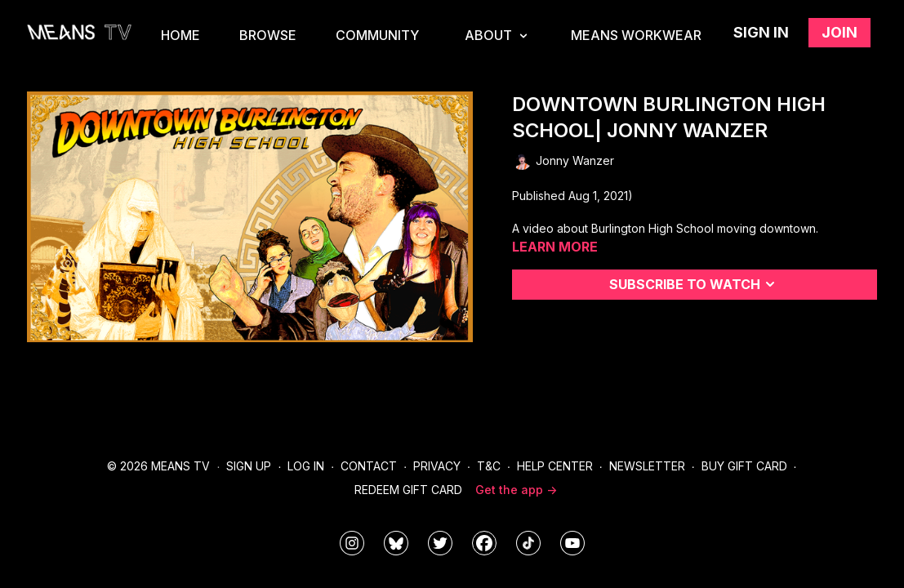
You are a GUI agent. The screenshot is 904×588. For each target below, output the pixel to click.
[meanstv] (484, 543)
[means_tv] (352, 543)
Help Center (555, 466)
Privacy (437, 466)
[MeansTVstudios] (396, 543)
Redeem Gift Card (408, 490)
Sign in (761, 32)
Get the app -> (516, 490)
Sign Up (249, 466)
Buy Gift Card (744, 466)
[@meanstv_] (528, 543)
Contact (369, 466)
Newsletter (647, 466)
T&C (489, 466)
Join (839, 32)
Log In (306, 466)
